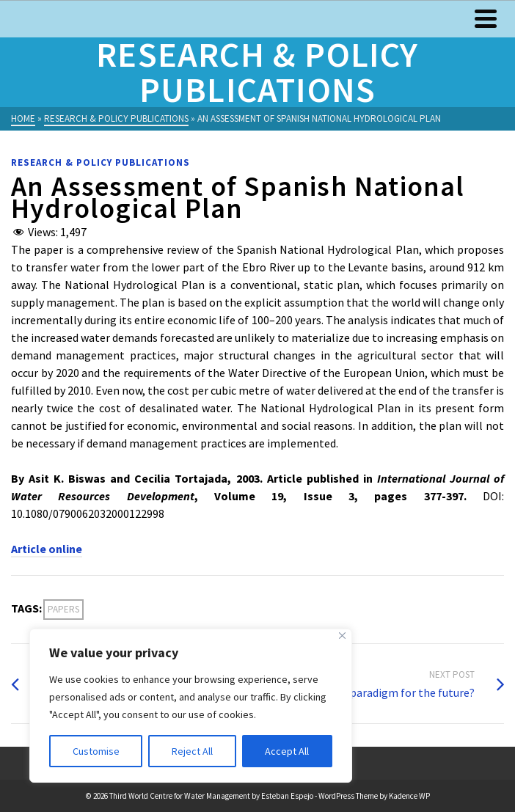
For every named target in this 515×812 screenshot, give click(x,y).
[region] (191, 706)
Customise (96, 751)
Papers (63, 609)
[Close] (342, 636)
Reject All (192, 751)
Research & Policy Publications (101, 162)
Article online (47, 549)
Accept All (287, 751)
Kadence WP (409, 796)
